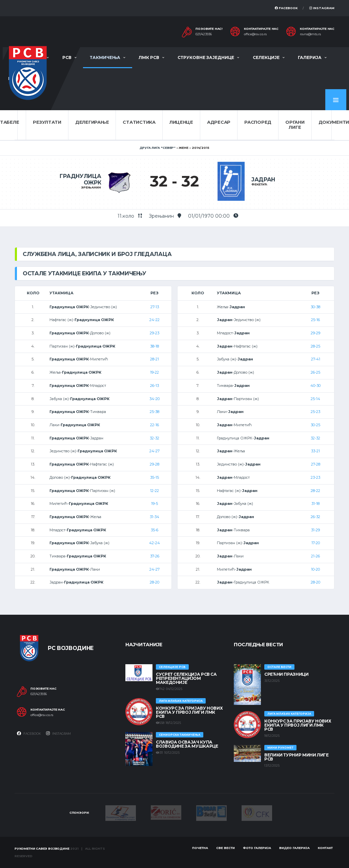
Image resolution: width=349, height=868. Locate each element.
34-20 (155, 399)
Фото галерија (257, 848)
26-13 (155, 386)
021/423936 (204, 34)
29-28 (155, 464)
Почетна (200, 848)
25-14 (315, 399)
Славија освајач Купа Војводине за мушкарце (187, 744)
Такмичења (105, 57)
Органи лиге (295, 125)
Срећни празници (286, 674)
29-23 (155, 333)
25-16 (315, 320)
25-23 (315, 412)
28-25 (315, 346)
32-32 (155, 438)
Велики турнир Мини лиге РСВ (296, 757)
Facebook (286, 8)
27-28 (316, 464)
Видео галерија (294, 848)
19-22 (155, 372)
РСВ (67, 57)
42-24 (155, 543)
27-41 (316, 359)
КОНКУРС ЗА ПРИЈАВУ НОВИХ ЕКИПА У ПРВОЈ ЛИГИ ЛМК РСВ (189, 712)
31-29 (315, 530)
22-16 (155, 425)
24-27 (155, 451)
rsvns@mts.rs (310, 34)
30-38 (315, 307)
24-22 (155, 320)
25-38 (155, 412)
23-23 (315, 477)
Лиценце (181, 122)
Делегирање (92, 122)
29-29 (315, 333)
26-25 (315, 372)
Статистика (139, 122)
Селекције (266, 57)
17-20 (316, 543)
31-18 (315, 504)
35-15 (155, 477)
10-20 (315, 569)
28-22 (315, 491)
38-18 (155, 346)
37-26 (155, 556)
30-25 (315, 425)
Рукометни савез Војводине (42, 849)
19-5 (155, 504)
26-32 (315, 517)
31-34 (155, 517)
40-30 (315, 386)
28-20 (155, 582)
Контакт (325, 848)
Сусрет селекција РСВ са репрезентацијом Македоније (186, 678)
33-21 (315, 451)
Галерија (310, 57)
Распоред (258, 122)
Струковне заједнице (206, 57)
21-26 (315, 556)
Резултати (47, 122)
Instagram (322, 8)
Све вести (225, 848)
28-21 (155, 359)
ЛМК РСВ (149, 57)
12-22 (155, 491)
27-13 (155, 307)
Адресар (219, 122)
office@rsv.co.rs (255, 34)
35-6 (155, 530)
